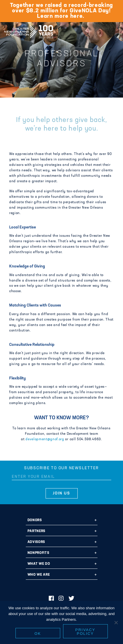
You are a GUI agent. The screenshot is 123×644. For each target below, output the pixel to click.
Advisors (36, 542)
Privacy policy (85, 632)
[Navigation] (114, 31)
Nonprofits (38, 553)
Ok (38, 634)
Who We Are (39, 575)
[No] (116, 622)
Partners (36, 531)
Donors (35, 520)
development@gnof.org (45, 439)
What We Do (39, 564)
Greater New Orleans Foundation (29, 30)
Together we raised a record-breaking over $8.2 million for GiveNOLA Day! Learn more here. (61, 11)
